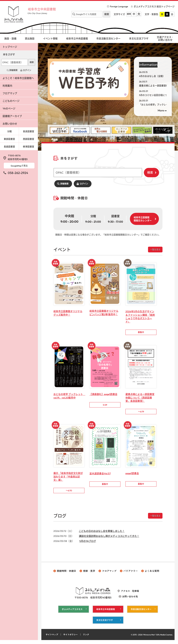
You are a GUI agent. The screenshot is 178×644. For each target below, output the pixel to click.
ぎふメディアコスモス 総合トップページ (154, 6)
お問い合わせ (10, 124)
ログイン (84, 184)
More (161, 110)
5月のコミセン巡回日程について (155, 95)
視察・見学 (89, 574)
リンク (88, 638)
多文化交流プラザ (139, 39)
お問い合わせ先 (130, 600)
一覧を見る (155, 249)
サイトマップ (52, 638)
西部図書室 (29, 139)
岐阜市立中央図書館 (45, 9)
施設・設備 (10, 39)
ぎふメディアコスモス (72, 612)
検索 (150, 172)
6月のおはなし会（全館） (152, 76)
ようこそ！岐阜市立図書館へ (18, 78)
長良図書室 (29, 131)
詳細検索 (64, 184)
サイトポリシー (72, 638)
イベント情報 (50, 39)
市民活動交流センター (108, 39)
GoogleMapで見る (19, 166)
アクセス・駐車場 (130, 594)
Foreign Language (119, 6)
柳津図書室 (29, 146)
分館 (9, 131)
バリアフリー (131, 574)
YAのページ (9, 108)
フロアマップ (10, 93)
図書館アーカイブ (12, 116)
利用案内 (7, 86)
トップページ (10, 47)
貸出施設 (30, 39)
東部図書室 (9, 139)
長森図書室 (9, 146)
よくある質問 (152, 574)
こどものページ (11, 101)
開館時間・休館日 (67, 574)
